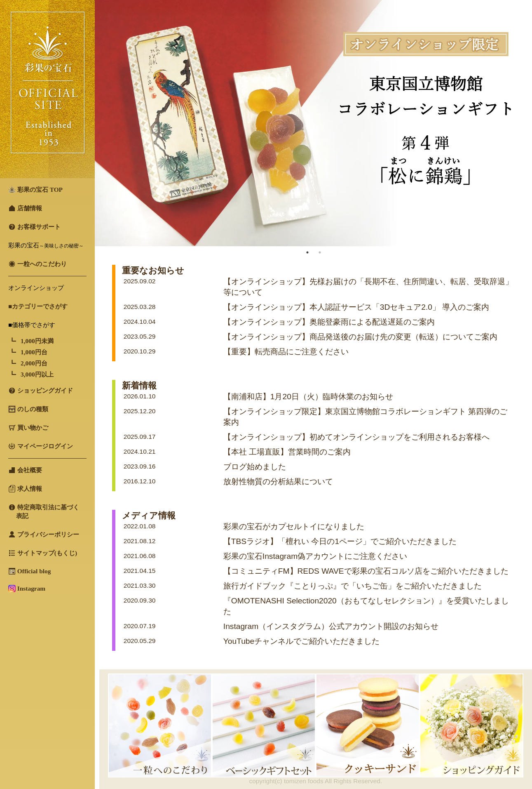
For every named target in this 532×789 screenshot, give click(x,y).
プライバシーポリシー (44, 535)
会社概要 (25, 470)
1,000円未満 (37, 341)
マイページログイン (41, 446)
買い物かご (28, 428)
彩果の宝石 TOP (35, 190)
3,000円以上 (37, 374)
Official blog (29, 571)
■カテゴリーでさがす (38, 306)
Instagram (27, 589)
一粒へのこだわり (37, 264)
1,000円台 (34, 352)
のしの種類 (28, 409)
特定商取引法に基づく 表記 (44, 511)
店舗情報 (25, 208)
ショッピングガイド (41, 391)
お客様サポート (34, 227)
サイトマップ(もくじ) (43, 553)
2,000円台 (34, 363)
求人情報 (25, 489)
